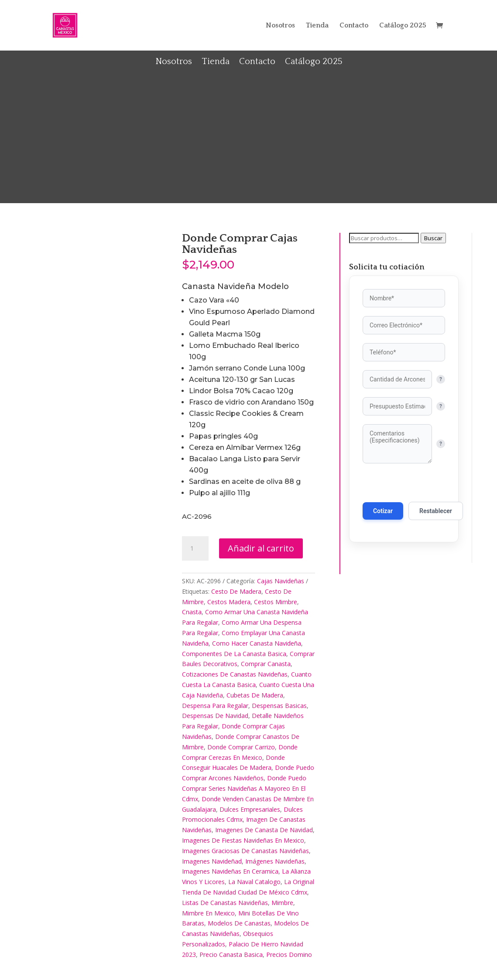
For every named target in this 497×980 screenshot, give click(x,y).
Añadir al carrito (261, 548)
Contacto (354, 26)
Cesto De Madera (236, 591)
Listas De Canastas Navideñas (225, 903)
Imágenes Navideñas (275, 861)
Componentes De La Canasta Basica (234, 654)
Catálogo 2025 (403, 26)
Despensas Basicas (279, 706)
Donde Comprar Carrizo (241, 747)
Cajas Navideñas (281, 581)
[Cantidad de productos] (195, 548)
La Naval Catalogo (254, 882)
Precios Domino (289, 954)
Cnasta (192, 612)
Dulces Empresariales (250, 809)
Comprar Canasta (266, 664)
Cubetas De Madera (255, 695)
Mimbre (282, 903)
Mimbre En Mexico (208, 913)
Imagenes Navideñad (212, 861)
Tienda (317, 26)
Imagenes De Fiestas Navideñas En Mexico (243, 840)
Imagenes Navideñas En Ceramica (230, 871)
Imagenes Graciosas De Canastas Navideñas (245, 851)
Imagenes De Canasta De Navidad (264, 830)
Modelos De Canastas (239, 923)
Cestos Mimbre (276, 602)
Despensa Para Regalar (215, 706)
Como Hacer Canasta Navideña (257, 643)
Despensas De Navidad (215, 716)
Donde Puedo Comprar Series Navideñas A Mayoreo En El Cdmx (244, 788)
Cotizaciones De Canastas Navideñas (235, 674)
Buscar (433, 238)
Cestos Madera (229, 602)
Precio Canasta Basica (231, 954)
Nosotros (280, 26)
